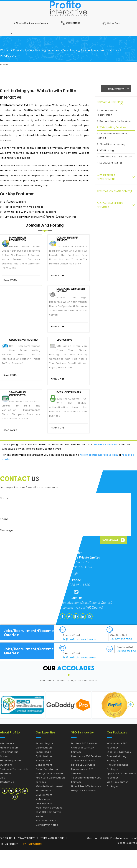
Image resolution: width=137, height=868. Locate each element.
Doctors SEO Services (84, 762)
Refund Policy (10, 862)
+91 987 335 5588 (121, 658)
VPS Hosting (107, 150)
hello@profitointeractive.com (99, 473)
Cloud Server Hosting (112, 144)
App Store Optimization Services (50, 798)
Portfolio (5, 792)
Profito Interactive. (122, 856)
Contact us (7, 800)
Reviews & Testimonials (14, 788)
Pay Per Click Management (44, 781)
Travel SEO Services (83, 779)
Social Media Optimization (44, 772)
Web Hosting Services (113, 127)
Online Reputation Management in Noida (49, 790)
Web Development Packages (118, 803)
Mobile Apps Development (44, 820)
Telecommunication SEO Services (86, 798)
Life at (9, 770)
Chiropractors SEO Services (83, 768)
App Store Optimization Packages (121, 794)
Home (4, 65)
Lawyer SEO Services (83, 809)
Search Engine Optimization (44, 764)
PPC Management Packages (117, 785)
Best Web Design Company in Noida (47, 841)
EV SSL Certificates (111, 163)
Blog (3, 796)
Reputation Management (115, 191)
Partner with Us (33, 862)
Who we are (7, 762)
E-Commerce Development (44, 811)
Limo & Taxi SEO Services (86, 805)
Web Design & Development (106, 177)
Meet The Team (9, 766)
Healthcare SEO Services (86, 775)
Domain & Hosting (110, 102)
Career (4, 775)
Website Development (49, 805)
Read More (11, 281)
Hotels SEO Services (83, 783)
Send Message (114, 558)
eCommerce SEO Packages (117, 764)
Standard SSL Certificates (116, 157)
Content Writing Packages (117, 777)
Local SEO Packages (119, 770)
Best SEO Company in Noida (49, 833)
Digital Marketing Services (110, 205)
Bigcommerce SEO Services (82, 790)
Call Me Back (111, 23)
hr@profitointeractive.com (68, 626)
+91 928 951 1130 (71, 23)
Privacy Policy (26, 856)
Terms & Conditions (52, 856)
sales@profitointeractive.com (31, 23)
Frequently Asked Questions (10, 781)
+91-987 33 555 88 (106, 463)
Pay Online (6, 856)
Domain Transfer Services (115, 121)
